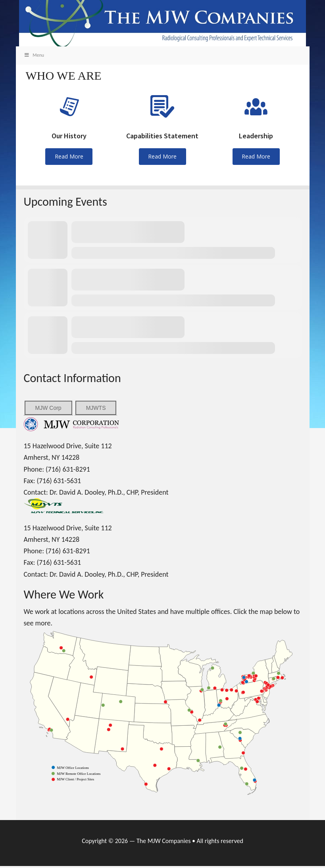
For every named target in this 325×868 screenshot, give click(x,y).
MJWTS (96, 409)
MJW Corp (48, 409)
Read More (69, 158)
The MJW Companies (164, 843)
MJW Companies (163, 25)
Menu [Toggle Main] (34, 57)
